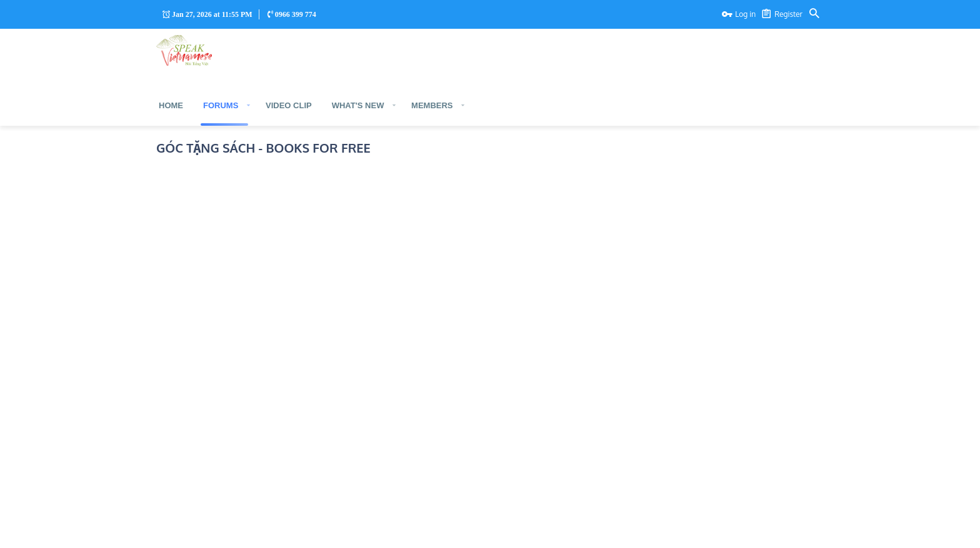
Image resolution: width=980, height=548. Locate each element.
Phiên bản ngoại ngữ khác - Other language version (290, 259)
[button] (248, 105)
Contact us (702, 531)
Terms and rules (754, 531)
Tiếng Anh (235, 531)
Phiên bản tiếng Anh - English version (263, 225)
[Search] (814, 14)
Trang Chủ (178, 531)
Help (796, 531)
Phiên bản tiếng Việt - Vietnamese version (271, 190)
